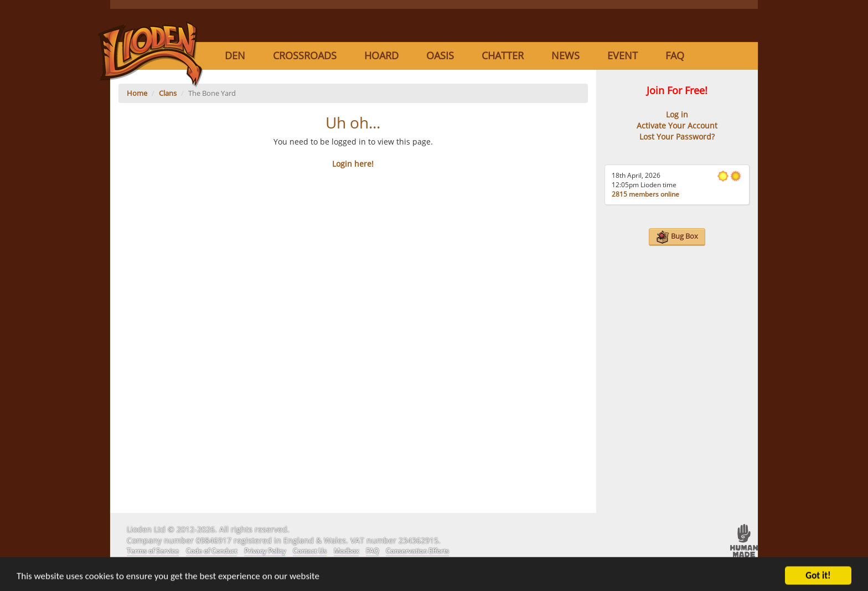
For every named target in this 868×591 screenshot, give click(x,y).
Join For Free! (677, 90)
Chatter (503, 55)
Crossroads (305, 55)
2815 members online (645, 194)
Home (137, 93)
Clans (168, 93)
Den (235, 55)
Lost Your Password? (677, 137)
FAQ (675, 55)
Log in (677, 114)
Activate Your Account (677, 125)
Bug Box (677, 237)
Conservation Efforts (417, 551)
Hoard (381, 55)
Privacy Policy (265, 551)
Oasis (440, 55)
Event (622, 55)
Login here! (353, 164)
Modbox (346, 551)
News (565, 55)
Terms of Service (153, 551)
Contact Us (310, 551)
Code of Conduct (211, 551)
